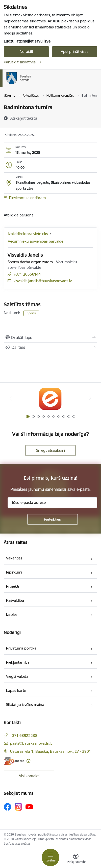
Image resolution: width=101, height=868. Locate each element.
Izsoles (12, 614)
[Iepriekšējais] (11, 398)
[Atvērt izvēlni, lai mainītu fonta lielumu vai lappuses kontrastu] (76, 859)
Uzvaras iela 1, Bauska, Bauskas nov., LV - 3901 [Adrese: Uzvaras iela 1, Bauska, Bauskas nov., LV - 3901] (50, 751)
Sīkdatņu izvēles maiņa (25, 705)
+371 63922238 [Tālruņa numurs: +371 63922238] (24, 735)
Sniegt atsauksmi (50, 450)
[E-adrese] (14, 761)
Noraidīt (26, 51)
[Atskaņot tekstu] (24, 118)
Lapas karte (16, 690)
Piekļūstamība (18, 662)
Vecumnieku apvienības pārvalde (36, 241)
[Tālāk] (90, 398)
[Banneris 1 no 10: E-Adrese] (50, 399)
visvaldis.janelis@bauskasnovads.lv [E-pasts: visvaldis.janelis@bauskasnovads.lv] (43, 281)
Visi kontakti (29, 776)
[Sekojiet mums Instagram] (18, 807)
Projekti (12, 586)
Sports (31, 313)
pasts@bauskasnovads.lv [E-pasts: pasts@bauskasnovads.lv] (31, 743)
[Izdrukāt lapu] (50, 337)
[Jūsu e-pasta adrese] (52, 503)
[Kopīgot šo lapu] (50, 347)
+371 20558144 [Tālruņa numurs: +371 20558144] (27, 274)
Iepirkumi (14, 572)
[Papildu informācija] (28, 761)
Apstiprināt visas (75, 51)
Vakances (14, 558)
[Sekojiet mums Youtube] (29, 807)
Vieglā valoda (17, 676)
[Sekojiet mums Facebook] (8, 807)
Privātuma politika (21, 648)
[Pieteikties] (53, 519)
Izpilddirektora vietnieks (28, 234)
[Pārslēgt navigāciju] (50, 857)
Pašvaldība (15, 600)
